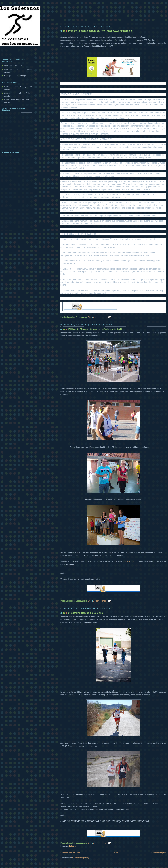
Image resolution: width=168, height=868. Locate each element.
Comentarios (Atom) (81, 858)
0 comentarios (100, 317)
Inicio (116, 853)
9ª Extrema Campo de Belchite (85, 613)
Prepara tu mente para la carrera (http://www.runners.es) (100, 31)
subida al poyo (129, 561)
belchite (72, 846)
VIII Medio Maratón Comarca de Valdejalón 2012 (95, 329)
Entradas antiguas (159, 853)
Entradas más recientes (70, 853)
